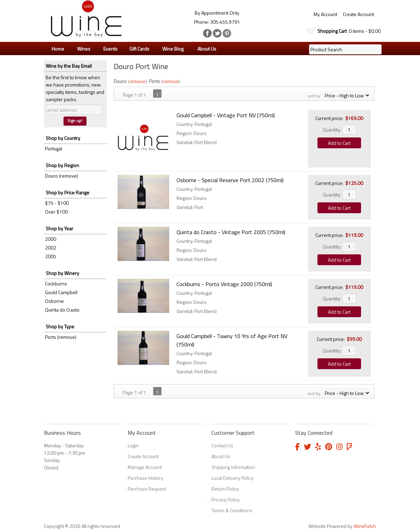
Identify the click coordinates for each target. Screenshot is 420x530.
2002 (51, 248)
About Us (205, 49)
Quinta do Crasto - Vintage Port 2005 (231, 232)
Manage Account (145, 467)
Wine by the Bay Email (69, 66)
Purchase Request (147, 489)
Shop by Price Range (67, 192)
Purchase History (145, 478)
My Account (325, 14)
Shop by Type (60, 326)
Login (133, 445)
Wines (82, 49)
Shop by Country (63, 138)
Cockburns (56, 283)
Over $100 (56, 212)
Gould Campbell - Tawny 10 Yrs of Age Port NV (232, 340)
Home (58, 49)
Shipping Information (233, 467)
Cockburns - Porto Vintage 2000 (224, 284)
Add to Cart (339, 143)
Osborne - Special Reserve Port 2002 (230, 180)
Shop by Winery (62, 273)
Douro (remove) (62, 176)
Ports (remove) (61, 337)
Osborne (54, 301)
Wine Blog (171, 49)
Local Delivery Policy (232, 478)
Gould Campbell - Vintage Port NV (226, 115)
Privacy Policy (226, 499)
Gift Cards (139, 49)
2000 (51, 239)
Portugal (54, 148)
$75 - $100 (57, 203)
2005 (51, 256)
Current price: (329, 118)
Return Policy (225, 489)
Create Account (358, 14)
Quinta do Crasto (62, 310)
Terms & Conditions (232, 510)
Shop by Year (59, 228)
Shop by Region (62, 165)
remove (137, 81)
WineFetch (365, 526)
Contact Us (222, 445)
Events (110, 49)
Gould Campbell (61, 292)
